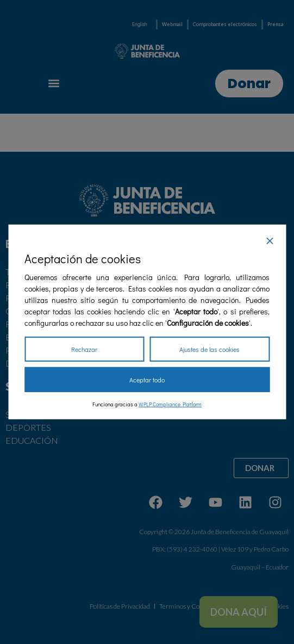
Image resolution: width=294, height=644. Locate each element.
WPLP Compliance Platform (170, 404)
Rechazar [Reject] (84, 349)
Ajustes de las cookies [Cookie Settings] (209, 349)
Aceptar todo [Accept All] (147, 380)
